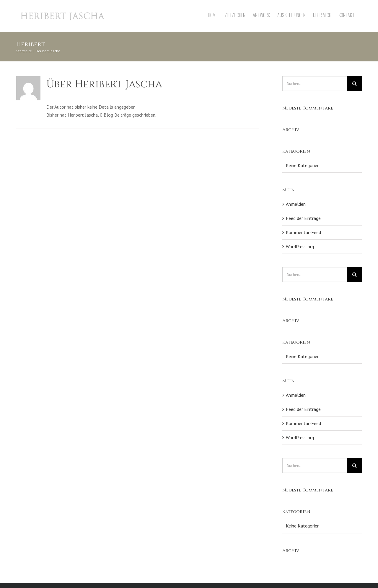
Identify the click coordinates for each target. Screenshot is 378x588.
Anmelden (296, 204)
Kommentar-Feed (303, 232)
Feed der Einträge (303, 218)
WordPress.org (300, 246)
